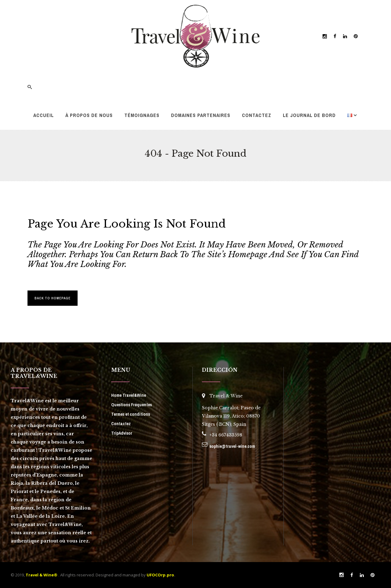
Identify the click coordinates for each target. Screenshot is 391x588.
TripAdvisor (122, 433)
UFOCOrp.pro (160, 575)
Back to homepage (53, 298)
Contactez (121, 424)
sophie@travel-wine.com (232, 446)
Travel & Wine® (42, 575)
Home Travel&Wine (129, 395)
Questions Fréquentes (132, 405)
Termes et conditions (131, 414)
